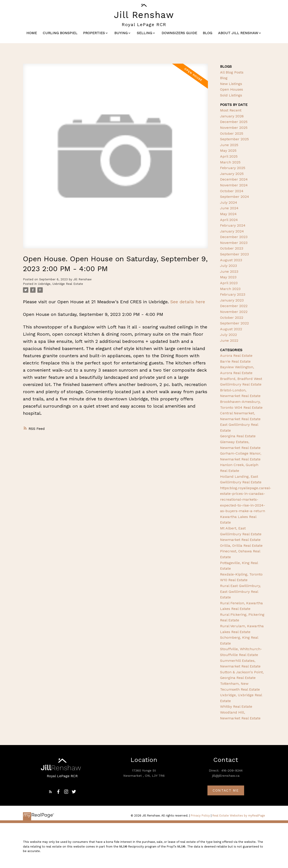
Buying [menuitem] (121, 33)
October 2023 (232, 248)
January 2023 (232, 300)
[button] (51, 792)
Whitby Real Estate (236, 706)
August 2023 (231, 260)
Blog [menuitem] (207, 33)
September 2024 (235, 197)
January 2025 (232, 174)
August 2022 (231, 329)
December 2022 (234, 306)
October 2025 (232, 133)
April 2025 (229, 156)
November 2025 (234, 128)
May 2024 (228, 214)
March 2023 (230, 289)
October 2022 (232, 318)
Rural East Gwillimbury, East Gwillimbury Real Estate (240, 591)
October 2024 (232, 191)
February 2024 (233, 225)
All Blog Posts (232, 72)
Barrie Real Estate (235, 361)
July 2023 (228, 266)
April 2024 (229, 220)
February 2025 (233, 168)
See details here (188, 302)
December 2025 (234, 122)
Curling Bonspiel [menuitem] (60, 33)
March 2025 (230, 162)
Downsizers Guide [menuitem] (179, 33)
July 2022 (228, 335)
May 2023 (228, 277)
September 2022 (234, 323)
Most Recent (231, 110)
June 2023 (229, 271)
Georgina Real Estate (238, 436)
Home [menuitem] (32, 33)
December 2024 (234, 179)
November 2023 (234, 243)
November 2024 (234, 185)
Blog (224, 78)
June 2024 (229, 208)
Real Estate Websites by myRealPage (239, 816)
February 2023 (233, 294)
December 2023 (234, 237)
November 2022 (234, 312)
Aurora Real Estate (236, 356)
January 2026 (232, 116)
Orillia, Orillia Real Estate (241, 546)
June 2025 (229, 145)
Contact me (226, 790)
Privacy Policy (200, 816)
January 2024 (232, 231)
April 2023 (229, 283)
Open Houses (232, 89)
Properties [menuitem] (94, 33)
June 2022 (229, 340)
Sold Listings (231, 95)
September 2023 (234, 254)
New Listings (231, 84)
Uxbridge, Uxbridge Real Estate (61, 284)
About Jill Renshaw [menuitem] (238, 33)
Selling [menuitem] (144, 33)
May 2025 (228, 151)
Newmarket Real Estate (240, 540)
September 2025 (234, 139)
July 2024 (229, 202)
